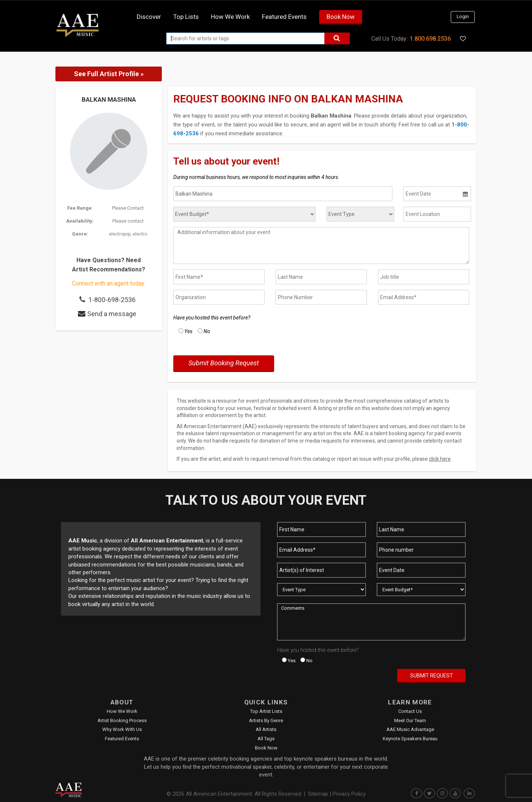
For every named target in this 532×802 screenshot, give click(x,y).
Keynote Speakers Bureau (410, 739)
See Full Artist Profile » (109, 74)
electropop (120, 234)
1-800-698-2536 (112, 300)
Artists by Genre (266, 720)
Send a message (112, 314)
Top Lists (186, 17)
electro (140, 234)
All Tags (266, 739)
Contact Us (410, 711)
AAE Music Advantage (410, 729)
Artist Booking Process (122, 720)
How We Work (122, 711)
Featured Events (284, 17)
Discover (149, 17)
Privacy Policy (349, 794)
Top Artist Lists (266, 711)
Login (463, 16)
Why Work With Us (122, 729)
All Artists (266, 729)
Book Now (341, 17)
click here (440, 459)
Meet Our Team (410, 720)
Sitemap (318, 794)
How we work (230, 17)
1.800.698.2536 (430, 39)
